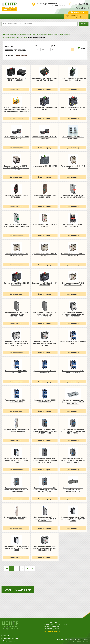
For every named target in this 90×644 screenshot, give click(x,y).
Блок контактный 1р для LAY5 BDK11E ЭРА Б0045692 (16, 79)
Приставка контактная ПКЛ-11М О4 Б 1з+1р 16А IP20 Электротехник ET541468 (16, 168)
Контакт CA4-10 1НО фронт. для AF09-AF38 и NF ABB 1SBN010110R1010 (45, 314)
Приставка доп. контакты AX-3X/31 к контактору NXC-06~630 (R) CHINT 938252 (73, 460)
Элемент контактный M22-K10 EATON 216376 (45, 196)
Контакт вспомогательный (36, 37)
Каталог (5, 34)
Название (24, 55)
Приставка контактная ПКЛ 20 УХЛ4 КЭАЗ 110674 (16, 401)
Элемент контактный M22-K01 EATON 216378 (16, 196)
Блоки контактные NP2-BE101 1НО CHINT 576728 (16, 138)
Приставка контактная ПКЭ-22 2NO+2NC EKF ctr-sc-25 (73, 284)
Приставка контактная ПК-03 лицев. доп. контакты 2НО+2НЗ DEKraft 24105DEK (45, 548)
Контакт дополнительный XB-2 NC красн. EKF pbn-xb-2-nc (45, 79)
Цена (18, 55)
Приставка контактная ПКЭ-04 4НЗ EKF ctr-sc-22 (16, 255)
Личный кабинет (80, 12)
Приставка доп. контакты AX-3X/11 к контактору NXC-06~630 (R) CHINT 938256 (73, 431)
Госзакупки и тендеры (10, 638)
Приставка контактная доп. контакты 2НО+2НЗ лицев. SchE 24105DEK (45, 343)
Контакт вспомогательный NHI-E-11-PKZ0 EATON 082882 (16, 430)
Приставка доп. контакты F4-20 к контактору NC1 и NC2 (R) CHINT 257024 (73, 519)
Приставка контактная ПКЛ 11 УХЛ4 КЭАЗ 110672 (45, 401)
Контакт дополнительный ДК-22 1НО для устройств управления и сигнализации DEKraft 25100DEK (16, 109)
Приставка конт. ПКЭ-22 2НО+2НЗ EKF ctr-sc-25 (73, 255)
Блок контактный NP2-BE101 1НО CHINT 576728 (45, 108)
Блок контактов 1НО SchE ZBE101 (45, 166)
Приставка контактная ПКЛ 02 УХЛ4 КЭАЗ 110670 (73, 372)
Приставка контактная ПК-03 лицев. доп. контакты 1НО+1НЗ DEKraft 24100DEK (73, 314)
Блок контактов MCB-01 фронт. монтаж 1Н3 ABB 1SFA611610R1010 (73, 196)
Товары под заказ (9, 641)
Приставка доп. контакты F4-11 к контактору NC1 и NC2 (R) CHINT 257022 (16, 460)
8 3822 (81, 4)
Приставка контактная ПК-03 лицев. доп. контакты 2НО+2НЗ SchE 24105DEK (16, 343)
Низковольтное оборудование (59, 34)
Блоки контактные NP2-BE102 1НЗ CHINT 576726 (45, 138)
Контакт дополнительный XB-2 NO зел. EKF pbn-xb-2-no (73, 79)
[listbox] (62, 49)
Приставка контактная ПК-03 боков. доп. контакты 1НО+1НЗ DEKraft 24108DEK (45, 519)
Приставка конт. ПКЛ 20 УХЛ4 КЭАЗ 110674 (45, 372)
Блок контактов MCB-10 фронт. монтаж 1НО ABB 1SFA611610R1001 (16, 225)
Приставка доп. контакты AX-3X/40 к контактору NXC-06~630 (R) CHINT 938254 (45, 460)
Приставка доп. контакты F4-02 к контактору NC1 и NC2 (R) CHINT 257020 (16, 548)
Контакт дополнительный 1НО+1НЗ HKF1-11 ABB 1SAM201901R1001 (73, 490)
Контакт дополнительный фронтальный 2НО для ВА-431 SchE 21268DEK (73, 402)
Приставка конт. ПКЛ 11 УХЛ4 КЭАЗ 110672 (73, 342)
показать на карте (59, 6)
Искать (83, 24)
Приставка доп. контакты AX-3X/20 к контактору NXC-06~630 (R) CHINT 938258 (16, 490)
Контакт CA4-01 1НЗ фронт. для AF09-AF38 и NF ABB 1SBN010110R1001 (16, 314)
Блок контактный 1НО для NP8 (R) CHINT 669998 (16, 284)
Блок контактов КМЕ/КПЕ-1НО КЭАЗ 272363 (73, 138)
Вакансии (6, 636)
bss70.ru (86, 642)
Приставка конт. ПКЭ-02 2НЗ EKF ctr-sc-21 (45, 225)
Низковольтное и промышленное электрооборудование (28, 34)
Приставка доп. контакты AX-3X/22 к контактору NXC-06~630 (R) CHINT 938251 (45, 431)
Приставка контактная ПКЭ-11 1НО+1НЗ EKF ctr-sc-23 (73, 225)
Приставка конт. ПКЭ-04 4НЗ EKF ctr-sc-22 (45, 255)
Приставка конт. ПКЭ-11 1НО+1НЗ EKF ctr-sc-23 (73, 167)
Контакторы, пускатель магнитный (14, 37)
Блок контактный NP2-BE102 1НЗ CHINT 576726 (73, 108)
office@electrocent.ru (52, 631)
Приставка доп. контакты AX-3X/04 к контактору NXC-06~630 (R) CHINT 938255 (45, 490)
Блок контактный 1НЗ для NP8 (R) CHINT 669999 (45, 284)
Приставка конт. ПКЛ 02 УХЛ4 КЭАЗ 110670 (16, 372)
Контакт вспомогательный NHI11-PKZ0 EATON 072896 (16, 518)
